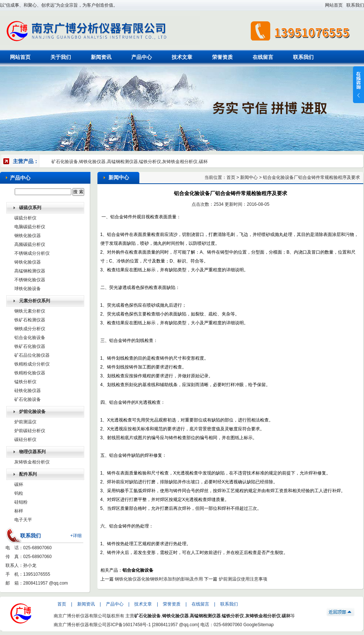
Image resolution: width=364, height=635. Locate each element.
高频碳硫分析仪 (30, 244)
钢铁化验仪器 (28, 236)
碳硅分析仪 (25, 440)
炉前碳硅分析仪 (30, 431)
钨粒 (19, 493)
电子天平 (23, 520)
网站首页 (334, 5)
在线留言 (263, 57)
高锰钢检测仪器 (30, 271)
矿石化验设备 (28, 399)
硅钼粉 (21, 502)
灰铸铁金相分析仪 (32, 462)
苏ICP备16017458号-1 (129, 625)
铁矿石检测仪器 (30, 320)
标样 (19, 511)
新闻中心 (249, 177)
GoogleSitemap (259, 625)
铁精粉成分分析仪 (32, 364)
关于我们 (61, 57)
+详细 (76, 536)
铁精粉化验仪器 (30, 373)
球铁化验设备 (28, 289)
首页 (231, 177)
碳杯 (19, 484)
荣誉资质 (222, 57)
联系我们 (355, 5)
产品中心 (142, 57)
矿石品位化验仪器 (32, 355)
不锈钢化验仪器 (30, 280)
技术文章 (182, 57)
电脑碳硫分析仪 (30, 227)
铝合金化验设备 (30, 338)
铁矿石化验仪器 (30, 346)
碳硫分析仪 (25, 218)
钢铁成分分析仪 (30, 329)
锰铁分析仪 (25, 382)
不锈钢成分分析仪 (32, 253)
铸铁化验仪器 (28, 262)
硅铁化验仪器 (28, 391)
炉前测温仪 (25, 422)
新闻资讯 (101, 57)
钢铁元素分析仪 (30, 311)
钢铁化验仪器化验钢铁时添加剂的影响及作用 (159, 579)
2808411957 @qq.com (46, 583)
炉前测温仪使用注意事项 (243, 579)
